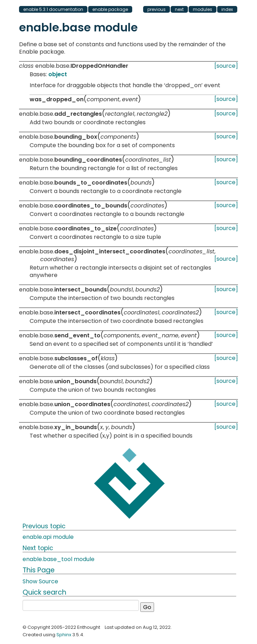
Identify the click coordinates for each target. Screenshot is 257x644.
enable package (110, 9)
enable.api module (48, 537)
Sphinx (64, 635)
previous (157, 9)
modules (203, 9)
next (179, 9)
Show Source (40, 581)
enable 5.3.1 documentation (53, 9)
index (227, 9)
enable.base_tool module (59, 559)
